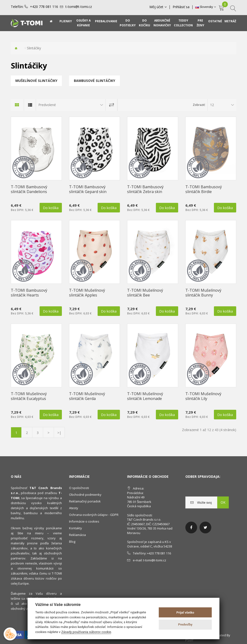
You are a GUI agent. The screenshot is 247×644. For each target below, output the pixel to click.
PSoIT (189, 640)
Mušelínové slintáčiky (36, 81)
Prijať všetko (185, 613)
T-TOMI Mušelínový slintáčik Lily (203, 396)
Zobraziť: (199, 105)
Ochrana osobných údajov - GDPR (94, 515)
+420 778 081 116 (44, 7)
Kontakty (76, 528)
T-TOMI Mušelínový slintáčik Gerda (87, 396)
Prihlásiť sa (181, 7)
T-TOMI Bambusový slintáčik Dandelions (29, 189)
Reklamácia (77, 535)
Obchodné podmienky (85, 495)
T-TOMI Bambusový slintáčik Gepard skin (88, 189)
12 (212, 105)
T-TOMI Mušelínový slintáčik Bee (145, 293)
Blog (72, 541)
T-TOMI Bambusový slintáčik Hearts (29, 293)
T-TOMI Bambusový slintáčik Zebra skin (145, 189)
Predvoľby (185, 624)
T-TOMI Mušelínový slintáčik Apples (87, 293)
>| (59, 433)
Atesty (74, 508)
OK (223, 502)
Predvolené (47, 105)
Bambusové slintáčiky (94, 81)
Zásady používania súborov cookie (86, 632)
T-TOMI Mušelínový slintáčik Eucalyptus (29, 396)
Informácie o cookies (84, 521)
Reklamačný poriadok (85, 501)
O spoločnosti (79, 488)
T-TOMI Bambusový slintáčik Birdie (204, 189)
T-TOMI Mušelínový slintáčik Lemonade (145, 396)
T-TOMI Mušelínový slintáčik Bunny (203, 293)
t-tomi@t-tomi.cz (79, 7)
